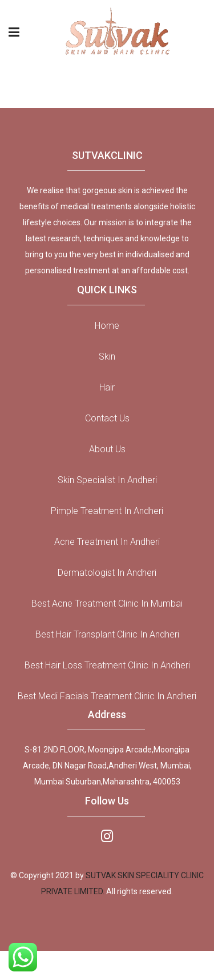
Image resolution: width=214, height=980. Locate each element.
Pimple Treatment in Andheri (107, 511)
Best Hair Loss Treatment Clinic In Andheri (107, 665)
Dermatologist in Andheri (107, 573)
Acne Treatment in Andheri (107, 542)
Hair (107, 387)
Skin (107, 356)
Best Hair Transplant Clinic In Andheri (107, 634)
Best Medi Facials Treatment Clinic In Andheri (107, 696)
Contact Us (107, 418)
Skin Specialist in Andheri (107, 480)
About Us (107, 449)
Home (107, 326)
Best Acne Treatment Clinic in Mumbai (107, 603)
